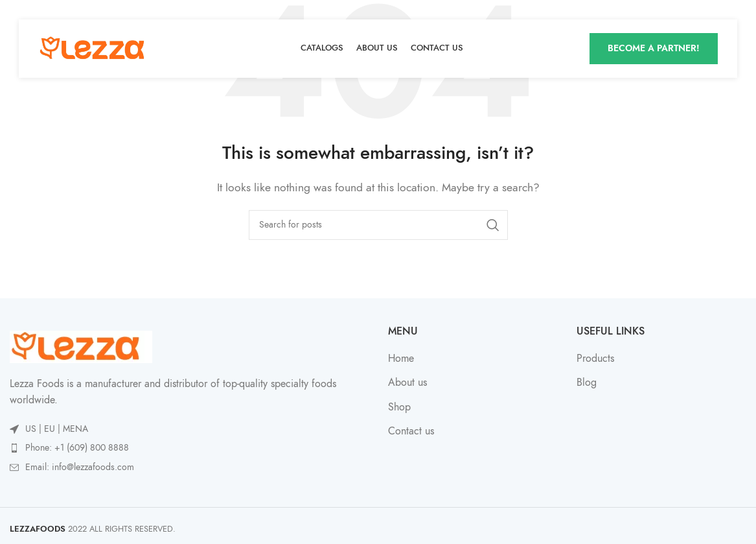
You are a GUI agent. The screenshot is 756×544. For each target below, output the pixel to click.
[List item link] (189, 448)
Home (401, 359)
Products (595, 359)
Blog (587, 383)
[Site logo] (97, 48)
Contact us (411, 431)
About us (407, 383)
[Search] (378, 225)
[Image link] (81, 346)
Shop (399, 407)
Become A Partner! (654, 48)
